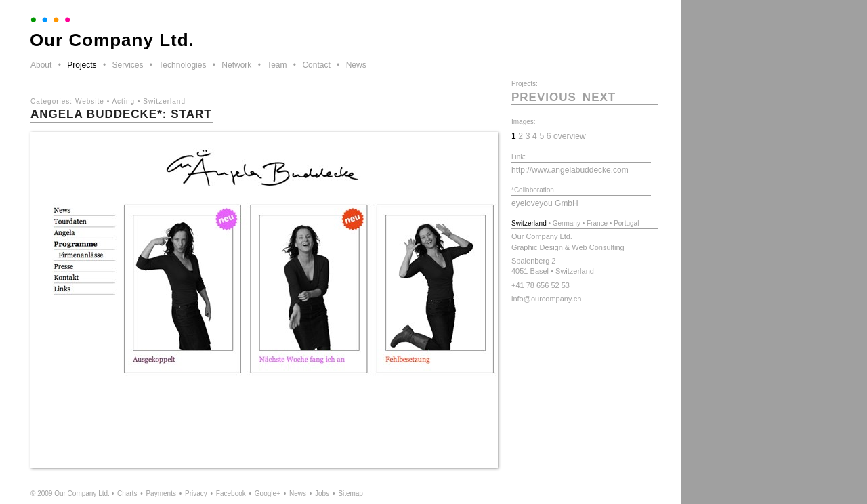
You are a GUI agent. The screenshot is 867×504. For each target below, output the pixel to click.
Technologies (182, 65)
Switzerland (164, 101)
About (41, 65)
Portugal (626, 223)
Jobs (322, 493)
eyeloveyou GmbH (545, 203)
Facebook (231, 493)
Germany (567, 223)
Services (127, 65)
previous (544, 97)
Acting (123, 101)
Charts (127, 493)
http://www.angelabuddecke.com (570, 170)
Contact (316, 65)
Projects (82, 65)
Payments (161, 493)
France (597, 223)
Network (236, 65)
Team (277, 65)
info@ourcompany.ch (546, 299)
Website (90, 101)
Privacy (196, 493)
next (599, 97)
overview (570, 136)
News (356, 65)
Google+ (268, 493)
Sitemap (351, 493)
